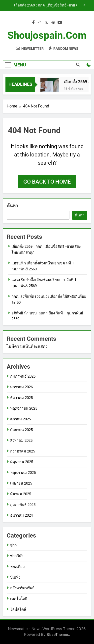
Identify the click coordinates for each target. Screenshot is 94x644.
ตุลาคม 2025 (20, 419)
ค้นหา (12, 206)
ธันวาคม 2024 (21, 515)
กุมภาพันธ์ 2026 (23, 376)
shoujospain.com (47, 35)
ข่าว (13, 545)
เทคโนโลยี (19, 599)
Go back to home (47, 182)
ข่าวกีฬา (17, 556)
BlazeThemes (58, 634)
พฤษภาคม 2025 (23, 473)
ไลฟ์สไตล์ (18, 609)
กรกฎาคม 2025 (23, 451)
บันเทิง (15, 577)
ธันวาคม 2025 (21, 398)
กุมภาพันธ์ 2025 (23, 505)
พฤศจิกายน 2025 (24, 408)
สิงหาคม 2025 (21, 441)
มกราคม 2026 (21, 387)
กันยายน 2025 (21, 430)
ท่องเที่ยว (17, 567)
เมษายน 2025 (21, 483)
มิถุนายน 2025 (22, 462)
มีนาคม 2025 (21, 494)
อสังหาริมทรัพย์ (22, 588)
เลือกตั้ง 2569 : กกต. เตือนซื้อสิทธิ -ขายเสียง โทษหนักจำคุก (45, 5)
